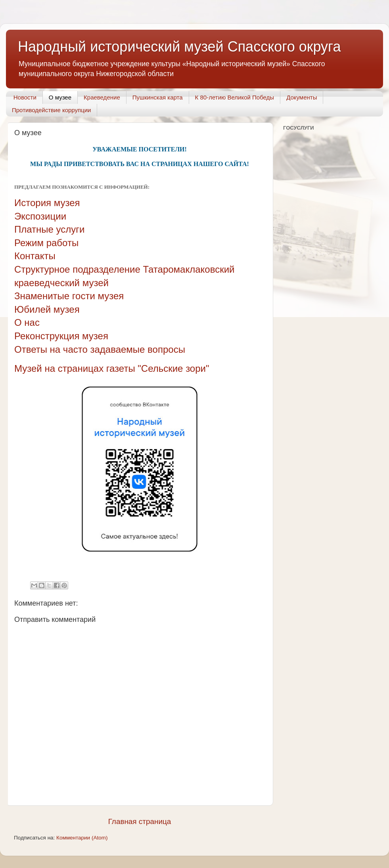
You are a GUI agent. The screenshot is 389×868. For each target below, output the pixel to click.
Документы (302, 97)
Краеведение (102, 97)
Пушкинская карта (158, 97)
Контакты (35, 256)
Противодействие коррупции (51, 110)
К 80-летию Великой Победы (235, 97)
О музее (60, 97)
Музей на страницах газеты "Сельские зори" (112, 368)
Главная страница (140, 821)
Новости (25, 97)
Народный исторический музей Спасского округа (179, 47)
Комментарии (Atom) (82, 838)
